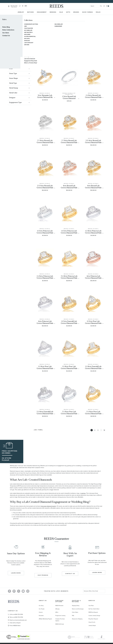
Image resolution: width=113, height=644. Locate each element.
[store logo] (56, 6)
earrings (83, 493)
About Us (43, 601)
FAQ (73, 616)
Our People (42, 609)
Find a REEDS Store (15, 626)
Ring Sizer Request (93, 619)
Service (92, 601)
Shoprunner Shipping (77, 619)
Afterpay (57, 609)
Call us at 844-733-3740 (16, 614)
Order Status (75, 612)
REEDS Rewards (59, 606)
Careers (41, 612)
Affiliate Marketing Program (45, 619)
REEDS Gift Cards (60, 624)
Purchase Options (59, 601)
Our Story (41, 606)
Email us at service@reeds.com (18, 620)
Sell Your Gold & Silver (94, 609)
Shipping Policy (76, 606)
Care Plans (91, 606)
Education (41, 616)
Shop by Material (23, 57)
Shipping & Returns (76, 601)
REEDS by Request (93, 612)
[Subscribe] (103, 591)
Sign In (104, 6)
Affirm (57, 612)
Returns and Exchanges (78, 609)
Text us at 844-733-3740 (16, 617)
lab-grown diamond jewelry (49, 506)
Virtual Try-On (92, 622)
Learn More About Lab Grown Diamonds (19, 39)
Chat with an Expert (15, 623)
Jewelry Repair (92, 626)
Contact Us (13, 611)
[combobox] (94, 6)
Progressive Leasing (60, 616)
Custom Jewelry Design (94, 616)
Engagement (11, 57)
